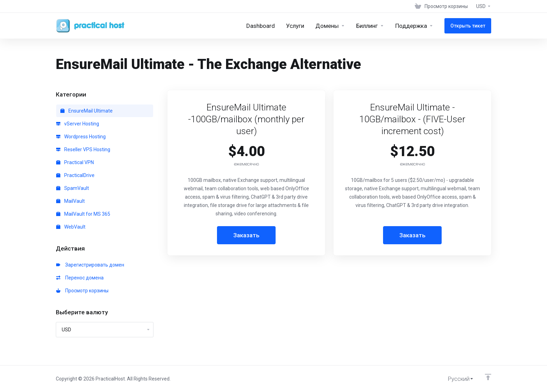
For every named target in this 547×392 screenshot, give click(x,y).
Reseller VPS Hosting (83, 149)
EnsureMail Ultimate (87, 111)
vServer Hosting (78, 124)
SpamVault (73, 188)
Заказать (246, 235)
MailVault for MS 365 (83, 214)
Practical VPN (75, 162)
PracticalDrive (75, 175)
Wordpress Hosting (81, 137)
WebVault (71, 227)
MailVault (70, 201)
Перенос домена (80, 278)
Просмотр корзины (82, 291)
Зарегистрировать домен (90, 265)
